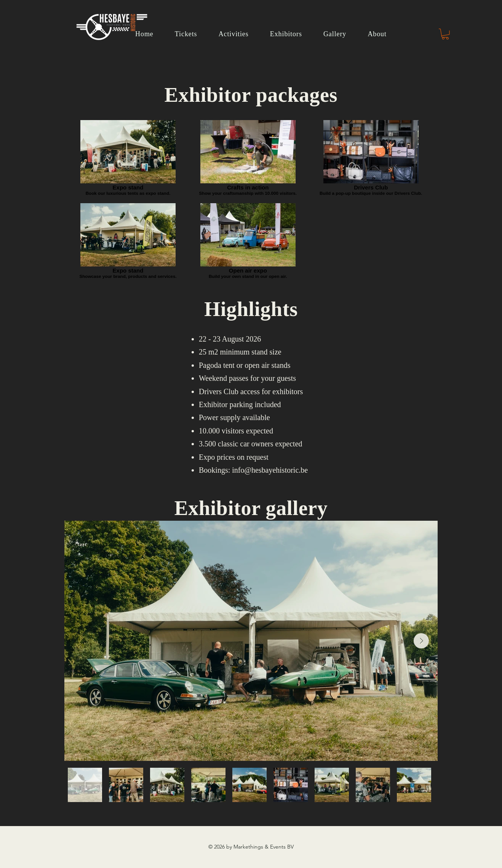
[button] (445, 34)
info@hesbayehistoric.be (270, 470)
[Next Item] (421, 641)
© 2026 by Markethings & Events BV (251, 847)
